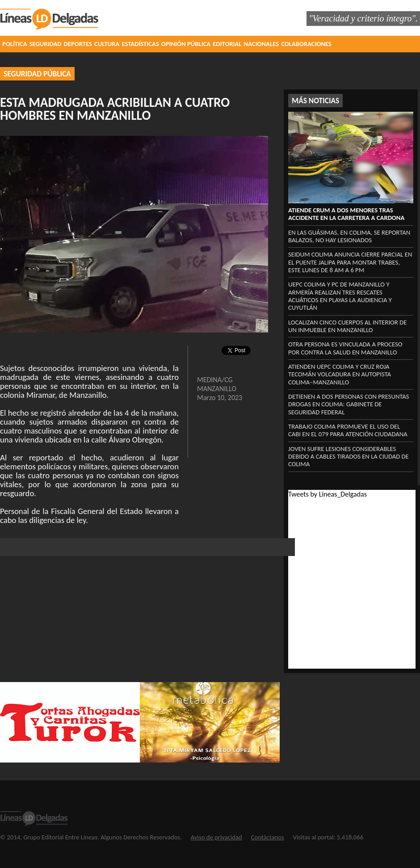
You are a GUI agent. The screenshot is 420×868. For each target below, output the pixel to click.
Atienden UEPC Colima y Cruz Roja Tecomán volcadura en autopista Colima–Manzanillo (340, 374)
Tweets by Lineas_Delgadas (328, 494)
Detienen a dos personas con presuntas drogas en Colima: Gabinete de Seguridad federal (349, 404)
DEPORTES (78, 44)
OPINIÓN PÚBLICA (186, 44)
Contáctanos (268, 837)
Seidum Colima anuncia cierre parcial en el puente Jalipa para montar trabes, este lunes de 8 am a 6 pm (350, 262)
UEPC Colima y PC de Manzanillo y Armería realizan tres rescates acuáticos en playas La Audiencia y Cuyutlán (340, 296)
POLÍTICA (15, 44)
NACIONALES (262, 44)
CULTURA (107, 44)
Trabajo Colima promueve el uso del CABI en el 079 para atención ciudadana (348, 430)
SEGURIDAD (46, 44)
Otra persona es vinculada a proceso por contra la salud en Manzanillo (345, 348)
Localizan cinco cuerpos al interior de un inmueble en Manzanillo (347, 326)
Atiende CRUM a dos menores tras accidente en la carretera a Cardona (346, 214)
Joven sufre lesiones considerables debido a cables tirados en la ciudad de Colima (349, 457)
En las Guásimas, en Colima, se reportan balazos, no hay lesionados (349, 236)
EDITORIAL (227, 44)
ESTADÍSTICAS (140, 44)
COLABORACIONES (306, 44)
